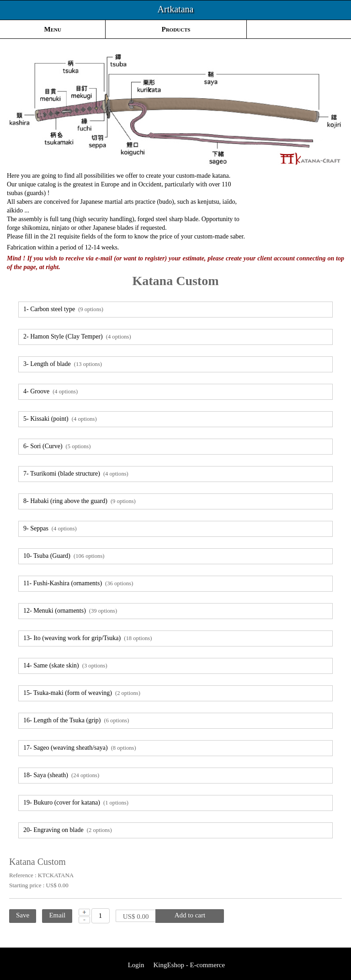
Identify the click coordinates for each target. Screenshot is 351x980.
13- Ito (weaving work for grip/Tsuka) (88, 638)
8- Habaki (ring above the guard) (80, 501)
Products (176, 29)
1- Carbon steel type (63, 309)
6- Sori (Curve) (57, 446)
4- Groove (51, 391)
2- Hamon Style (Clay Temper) (77, 336)
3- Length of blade (63, 364)
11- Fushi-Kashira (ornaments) (78, 583)
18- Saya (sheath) (61, 775)
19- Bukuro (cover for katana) (76, 803)
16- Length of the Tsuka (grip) (76, 720)
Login (135, 965)
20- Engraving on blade (68, 830)
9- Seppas (50, 528)
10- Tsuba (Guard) (64, 556)
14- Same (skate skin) (65, 665)
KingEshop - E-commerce (189, 965)
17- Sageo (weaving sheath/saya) (80, 748)
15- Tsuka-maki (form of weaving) (82, 693)
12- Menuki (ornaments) (70, 611)
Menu (53, 29)
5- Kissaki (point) (60, 419)
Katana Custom (175, 281)
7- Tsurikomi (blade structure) (76, 474)
